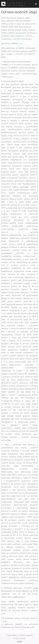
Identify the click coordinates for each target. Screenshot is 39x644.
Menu (36, 4)
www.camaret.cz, (18, 36)
